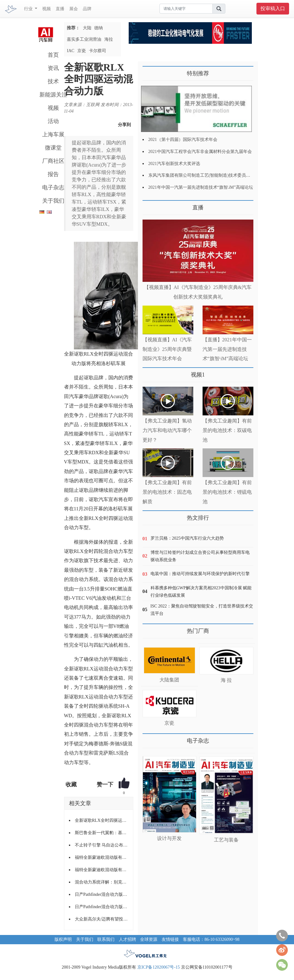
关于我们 (53, 201)
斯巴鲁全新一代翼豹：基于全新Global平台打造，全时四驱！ (102, 833)
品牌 (87, 9)
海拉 (109, 39)
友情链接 (170, 939)
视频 (46, 9)
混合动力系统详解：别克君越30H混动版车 (102, 882)
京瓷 (82, 51)
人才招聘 (127, 939)
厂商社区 (53, 161)
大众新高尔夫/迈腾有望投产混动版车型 (102, 919)
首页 (53, 55)
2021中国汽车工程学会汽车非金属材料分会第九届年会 (200, 152)
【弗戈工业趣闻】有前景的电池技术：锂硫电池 (227, 492)
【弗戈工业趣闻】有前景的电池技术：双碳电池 (227, 430)
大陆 (87, 28)
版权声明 (63, 939)
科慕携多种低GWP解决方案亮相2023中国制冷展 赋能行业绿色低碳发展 (201, 592)
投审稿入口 (273, 8)
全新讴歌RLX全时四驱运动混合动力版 (102, 820)
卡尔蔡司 (98, 51)
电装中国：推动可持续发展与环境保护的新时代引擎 (200, 574)
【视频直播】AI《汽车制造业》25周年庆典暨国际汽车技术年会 (167, 349)
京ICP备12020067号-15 (159, 967)
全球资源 (149, 939)
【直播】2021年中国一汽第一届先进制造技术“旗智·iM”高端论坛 (227, 349)
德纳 (99, 28)
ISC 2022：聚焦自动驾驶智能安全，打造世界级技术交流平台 (202, 610)
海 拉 (226, 680)
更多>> (149, 205)
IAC (70, 51)
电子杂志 (53, 187)
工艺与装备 (226, 840)
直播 (60, 9)
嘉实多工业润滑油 (84, 39)
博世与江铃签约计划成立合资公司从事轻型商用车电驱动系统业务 (200, 556)
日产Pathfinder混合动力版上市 (102, 894)
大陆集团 (169, 680)
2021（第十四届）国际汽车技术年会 (183, 140)
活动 (53, 121)
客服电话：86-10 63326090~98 (211, 939)
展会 (74, 9)
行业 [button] (29, 9)
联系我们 (106, 939)
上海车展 (53, 134)
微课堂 (53, 148)
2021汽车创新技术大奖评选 (174, 164)
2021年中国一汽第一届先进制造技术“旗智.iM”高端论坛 (201, 187)
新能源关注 (53, 95)
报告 (53, 174)
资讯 (53, 68)
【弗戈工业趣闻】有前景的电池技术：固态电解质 (167, 492)
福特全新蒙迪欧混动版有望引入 (102, 857)
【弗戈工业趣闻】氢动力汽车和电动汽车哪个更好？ (167, 430)
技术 (53, 81)
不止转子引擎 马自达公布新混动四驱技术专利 (102, 845)
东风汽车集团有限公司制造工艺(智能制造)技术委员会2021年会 (208, 175)
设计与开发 (169, 838)
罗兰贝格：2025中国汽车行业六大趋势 (187, 538)
